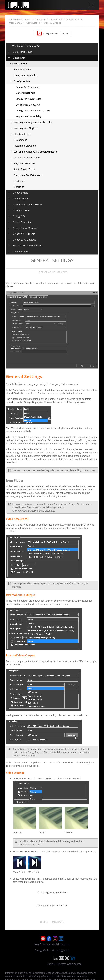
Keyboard (19, 181)
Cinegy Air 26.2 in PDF (52, 33)
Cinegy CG (19, 216)
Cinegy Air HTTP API (24, 234)
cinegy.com (63, 950)
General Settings (52, 23)
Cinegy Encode (21, 210)
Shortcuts (19, 187)
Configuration (33, 23)
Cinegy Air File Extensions (28, 175)
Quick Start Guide (22, 52)
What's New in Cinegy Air (26, 46)
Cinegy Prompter (22, 222)
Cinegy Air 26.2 (57, 20)
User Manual (16, 23)
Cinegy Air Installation (26, 75)
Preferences (21, 140)
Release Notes (21, 251)
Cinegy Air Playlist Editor (29, 99)
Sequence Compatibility (28, 116)
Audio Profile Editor (24, 169)
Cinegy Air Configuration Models (33, 111)
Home (28, 20)
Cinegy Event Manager (25, 228)
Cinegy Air (40, 20)
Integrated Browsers (25, 146)
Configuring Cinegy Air (28, 105)
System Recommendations (27, 246)
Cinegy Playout (21, 199)
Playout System (22, 69)
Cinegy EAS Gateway (24, 240)
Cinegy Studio (20, 193)
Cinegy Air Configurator (28, 87)
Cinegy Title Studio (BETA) (27, 204)
